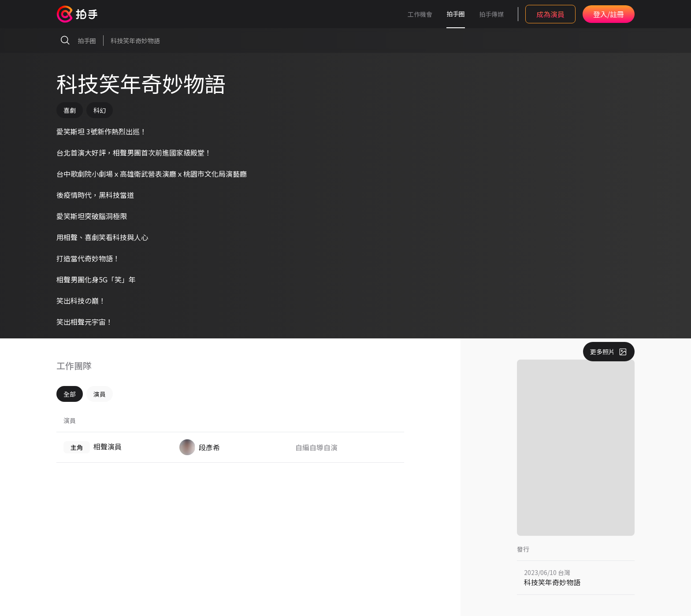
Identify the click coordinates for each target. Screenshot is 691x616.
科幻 (100, 110)
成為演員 (550, 14)
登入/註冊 (609, 14)
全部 (70, 394)
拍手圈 (456, 14)
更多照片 (609, 352)
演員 (100, 394)
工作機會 (420, 14)
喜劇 (70, 110)
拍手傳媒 (491, 14)
